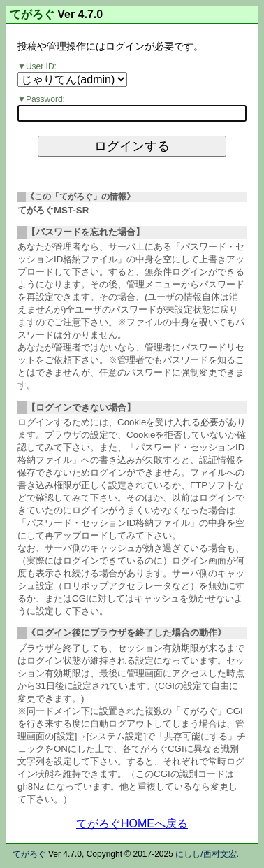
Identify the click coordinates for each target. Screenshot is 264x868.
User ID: (41, 66)
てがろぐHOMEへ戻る (132, 824)
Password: (45, 99)
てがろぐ (32, 15)
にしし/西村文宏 (206, 854)
